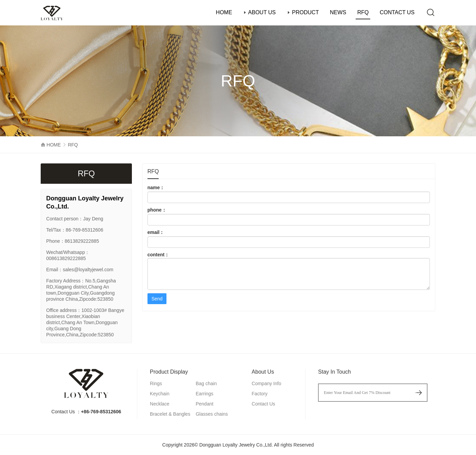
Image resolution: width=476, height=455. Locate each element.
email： (289, 239)
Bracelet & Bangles (170, 414)
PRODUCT (303, 13)
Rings (156, 383)
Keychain (160, 394)
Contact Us (263, 404)
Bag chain (206, 383)
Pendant (204, 404)
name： (289, 194)
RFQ (363, 12)
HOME (224, 12)
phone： (289, 216)
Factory (260, 394)
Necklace (160, 404)
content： (289, 271)
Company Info (266, 383)
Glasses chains (212, 414)
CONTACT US (397, 12)
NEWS (338, 12)
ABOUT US (259, 13)
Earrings (204, 394)
